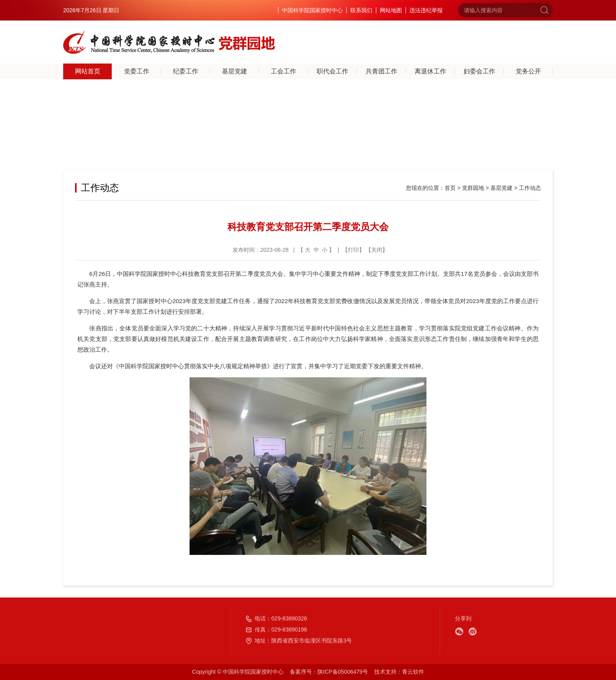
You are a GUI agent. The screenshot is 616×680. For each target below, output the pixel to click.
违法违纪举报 (426, 10)
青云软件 (413, 672)
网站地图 (391, 10)
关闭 (377, 250)
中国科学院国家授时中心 (312, 10)
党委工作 (137, 71)
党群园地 (473, 188)
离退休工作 (430, 71)
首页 (450, 188)
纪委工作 (186, 71)
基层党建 (235, 71)
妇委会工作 (479, 71)
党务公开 (528, 71)
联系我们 (361, 10)
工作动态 (530, 188)
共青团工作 (381, 71)
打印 (353, 250)
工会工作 (284, 71)
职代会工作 (332, 71)
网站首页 (88, 71)
